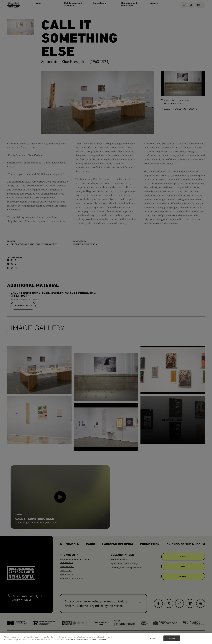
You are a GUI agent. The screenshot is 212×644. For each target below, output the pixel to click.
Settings (153, 639)
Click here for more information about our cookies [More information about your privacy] (86, 640)
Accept (172, 639)
